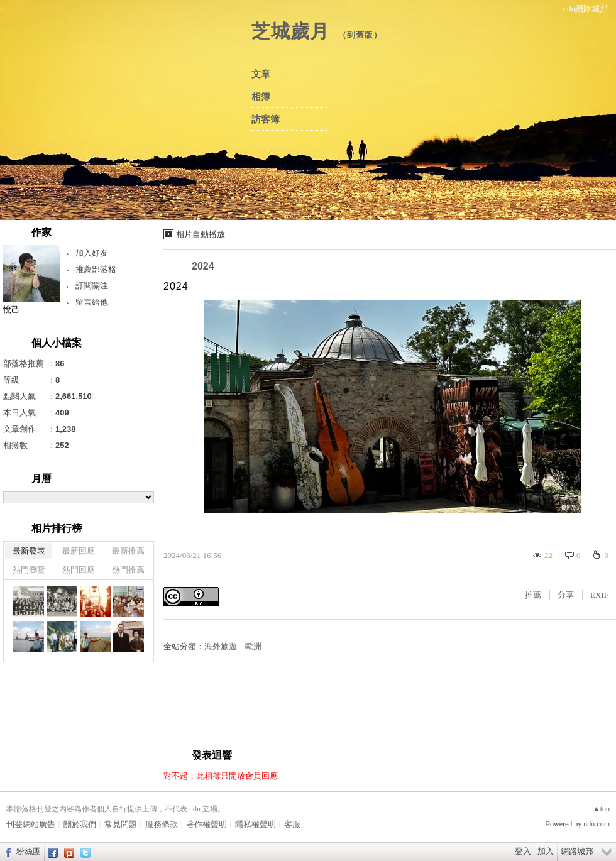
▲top (601, 809)
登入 (523, 851)
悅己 (11, 310)
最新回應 (79, 551)
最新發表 (29, 551)
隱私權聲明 (256, 824)
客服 (292, 824)
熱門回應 (79, 570)
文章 (261, 74)
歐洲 (253, 646)
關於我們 (80, 824)
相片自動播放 (201, 234)
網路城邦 (577, 851)
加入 (546, 851)
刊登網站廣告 (31, 824)
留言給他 (92, 302)
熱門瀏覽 (29, 570)
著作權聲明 (206, 824)
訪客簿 (266, 119)
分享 (566, 595)
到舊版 (360, 35)
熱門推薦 (128, 570)
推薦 (533, 595)
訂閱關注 (92, 286)
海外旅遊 (221, 646)
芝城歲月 (290, 31)
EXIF (599, 595)
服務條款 (162, 824)
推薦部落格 (96, 269)
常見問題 (121, 824)
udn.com (597, 824)
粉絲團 (29, 851)
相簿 (261, 97)
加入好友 (92, 253)
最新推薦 (128, 551)
